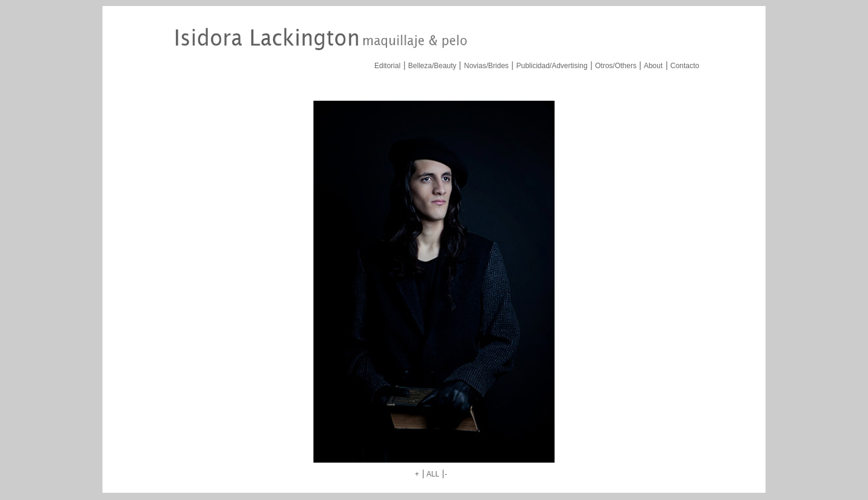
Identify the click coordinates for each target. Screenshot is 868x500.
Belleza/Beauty (432, 66)
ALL (432, 474)
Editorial (387, 66)
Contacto (685, 66)
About (653, 66)
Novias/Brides (486, 66)
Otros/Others (616, 66)
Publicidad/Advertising (552, 66)
